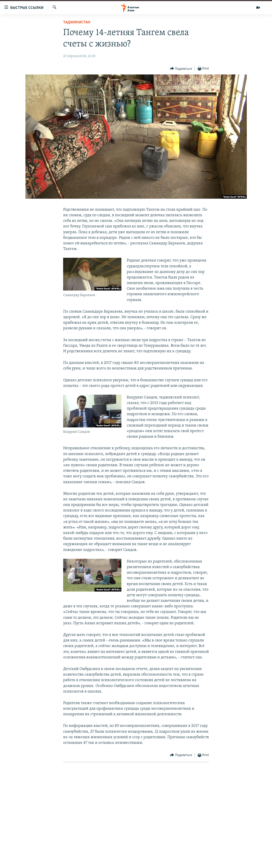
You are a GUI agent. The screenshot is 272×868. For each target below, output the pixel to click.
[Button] (181, 69)
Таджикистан (77, 22)
